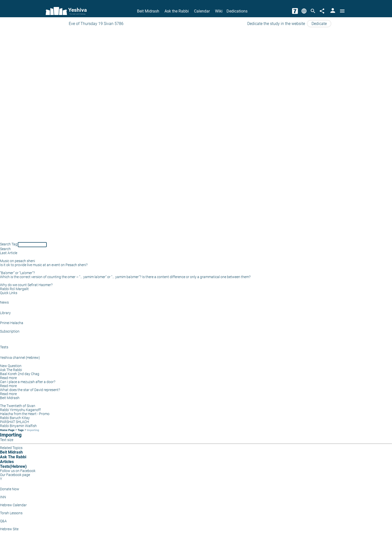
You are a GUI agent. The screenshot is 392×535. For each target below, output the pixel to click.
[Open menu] (342, 11)
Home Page (7, 430)
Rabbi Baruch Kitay (15, 418)
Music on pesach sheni (17, 261)
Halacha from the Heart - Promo (25, 414)
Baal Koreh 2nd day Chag (20, 374)
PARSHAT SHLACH (14, 422)
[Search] (313, 11)
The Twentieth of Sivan (18, 406)
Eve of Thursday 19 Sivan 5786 (96, 24)
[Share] (322, 11)
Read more (8, 378)
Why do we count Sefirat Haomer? (26, 285)
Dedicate (319, 24)
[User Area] (333, 11)
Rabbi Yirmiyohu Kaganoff (20, 410)
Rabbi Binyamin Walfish (18, 426)
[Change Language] (304, 11)
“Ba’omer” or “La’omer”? (17, 273)
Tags (21, 430)
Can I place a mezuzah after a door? (28, 382)
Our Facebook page (15, 475)
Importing (33, 430)
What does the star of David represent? (30, 390)
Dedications (237, 11)
